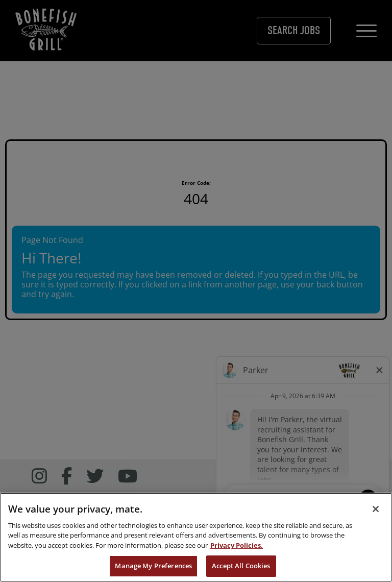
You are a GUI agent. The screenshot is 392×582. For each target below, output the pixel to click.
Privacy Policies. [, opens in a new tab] (237, 545)
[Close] (376, 509)
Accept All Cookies (241, 566)
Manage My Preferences (153, 566)
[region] (196, 537)
